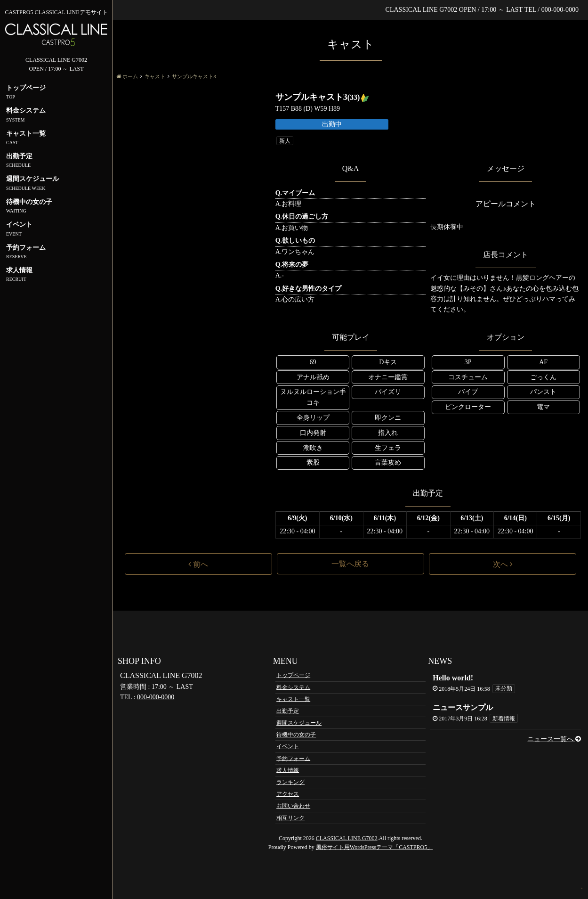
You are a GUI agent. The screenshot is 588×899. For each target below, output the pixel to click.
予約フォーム (293, 758)
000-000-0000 (156, 697)
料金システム (293, 687)
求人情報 (288, 770)
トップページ (293, 675)
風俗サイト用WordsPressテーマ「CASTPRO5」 (374, 847)
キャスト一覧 (293, 699)
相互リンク (290, 817)
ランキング (290, 782)
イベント (288, 746)
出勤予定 (288, 711)
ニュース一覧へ (554, 739)
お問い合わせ (293, 806)
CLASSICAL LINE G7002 (347, 838)
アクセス (288, 794)
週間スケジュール (299, 723)
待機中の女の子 (296, 735)
